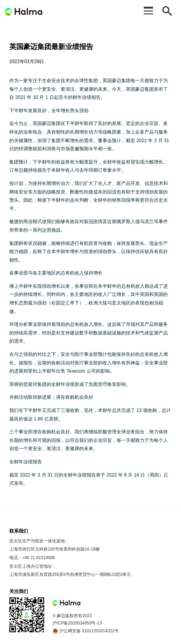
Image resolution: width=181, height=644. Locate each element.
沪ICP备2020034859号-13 (77, 623)
